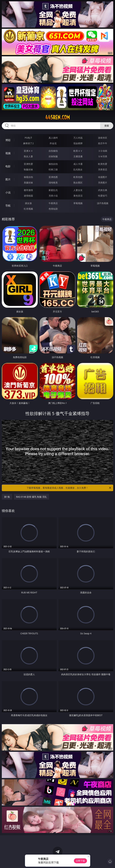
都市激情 (28, 190)
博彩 (8, 140)
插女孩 (28, 203)
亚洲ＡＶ (28, 151)
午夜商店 (53, 203)
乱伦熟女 (78, 169)
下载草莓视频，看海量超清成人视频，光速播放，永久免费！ (69, 488)
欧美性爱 (103, 164)
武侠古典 (103, 190)
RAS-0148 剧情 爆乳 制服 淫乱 (31, 497)
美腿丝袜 (28, 183)
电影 (8, 166)
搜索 (107, 126)
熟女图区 (78, 183)
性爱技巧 (103, 196)
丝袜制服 (53, 156)
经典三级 (53, 169)
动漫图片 (103, 177)
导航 (8, 206)
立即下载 (80, 861)
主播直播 (78, 156)
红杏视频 (28, 209)
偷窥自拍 (28, 177)
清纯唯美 (53, 183)
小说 (8, 192)
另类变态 (103, 169)
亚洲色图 (53, 177)
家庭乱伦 (53, 190)
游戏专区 (103, 138)
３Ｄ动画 (103, 151)
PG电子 (28, 138)
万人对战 (78, 138)
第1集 (7, 497)
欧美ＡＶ (78, 151)
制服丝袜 (28, 169)
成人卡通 (78, 164)
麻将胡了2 (28, 143)
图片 (8, 179)
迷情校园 (28, 196)
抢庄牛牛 (103, 143)
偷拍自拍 (53, 164)
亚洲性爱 (28, 164)
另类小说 (53, 196)
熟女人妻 (28, 156)
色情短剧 (53, 209)
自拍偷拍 (53, 151)
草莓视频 (78, 203)
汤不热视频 (103, 203)
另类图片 (103, 183)
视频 (8, 153)
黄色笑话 (78, 196)
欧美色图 (78, 177)
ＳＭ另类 (103, 156)
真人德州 (53, 138)
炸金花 (53, 143)
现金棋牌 (78, 143)
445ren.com (58, 117)
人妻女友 (78, 190)
